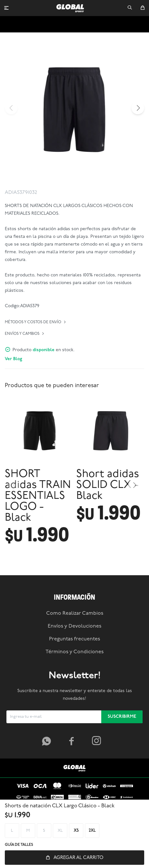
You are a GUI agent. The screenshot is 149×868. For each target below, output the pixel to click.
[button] (130, 8)
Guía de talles (19, 845)
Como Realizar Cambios (75, 655)
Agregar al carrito (79, 858)
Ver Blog (13, 359)
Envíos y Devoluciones (74, 667)
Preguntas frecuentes (74, 680)
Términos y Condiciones (74, 693)
